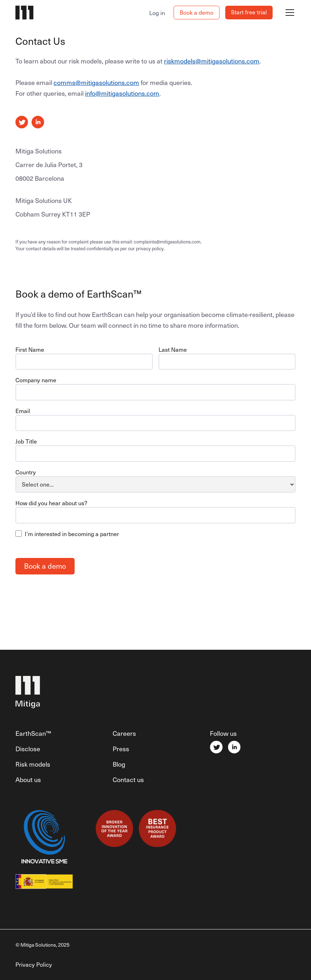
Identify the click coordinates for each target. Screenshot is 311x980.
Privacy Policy (34, 964)
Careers (124, 733)
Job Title (26, 441)
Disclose (28, 749)
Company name (36, 380)
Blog (119, 764)
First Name (30, 349)
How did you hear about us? (51, 503)
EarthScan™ (33, 733)
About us (28, 779)
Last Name (173, 349)
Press (121, 749)
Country (26, 472)
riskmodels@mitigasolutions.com (212, 61)
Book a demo (197, 12)
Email (23, 411)
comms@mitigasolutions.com (96, 82)
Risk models (33, 764)
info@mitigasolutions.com (122, 93)
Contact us (128, 779)
